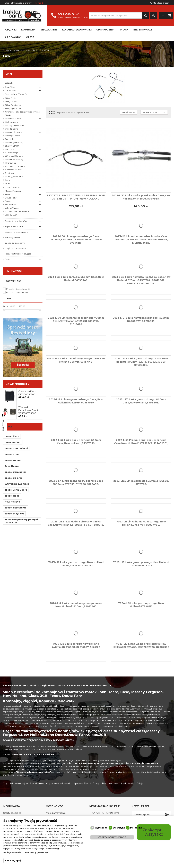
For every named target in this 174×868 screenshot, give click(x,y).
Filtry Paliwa (11, 102)
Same (8, 201)
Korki (8, 180)
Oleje (7, 259)
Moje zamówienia (56, 813)
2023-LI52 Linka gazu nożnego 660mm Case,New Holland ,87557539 (76, 442)
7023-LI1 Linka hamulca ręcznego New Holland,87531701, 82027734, (141, 523)
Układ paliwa (11, 129)
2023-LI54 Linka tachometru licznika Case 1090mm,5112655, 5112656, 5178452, (76, 483)
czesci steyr (12, 454)
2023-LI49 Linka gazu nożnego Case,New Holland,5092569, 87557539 (76, 401)
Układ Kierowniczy (14, 159)
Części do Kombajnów (16, 221)
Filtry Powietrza (13, 105)
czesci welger (13, 460)
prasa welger (13, 442)
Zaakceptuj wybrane (112, 837)
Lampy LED (11, 215)
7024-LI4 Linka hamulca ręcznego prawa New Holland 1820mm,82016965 (76, 605)
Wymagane (101, 828)
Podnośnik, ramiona (15, 166)
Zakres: (6, 306)
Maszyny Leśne (12, 237)
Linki (7, 183)
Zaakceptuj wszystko (154, 832)
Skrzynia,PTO (12, 146)
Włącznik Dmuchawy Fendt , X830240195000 (29, 410)
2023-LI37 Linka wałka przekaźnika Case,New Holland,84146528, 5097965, (141, 197)
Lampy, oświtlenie (14, 176)
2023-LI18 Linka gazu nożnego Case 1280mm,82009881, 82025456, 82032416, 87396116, (76, 240)
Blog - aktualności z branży (18, 3)
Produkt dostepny (17, 292)
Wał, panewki (12, 122)
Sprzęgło (10, 139)
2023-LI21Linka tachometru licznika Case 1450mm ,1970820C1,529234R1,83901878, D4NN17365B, (141, 240)
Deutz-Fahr (11, 198)
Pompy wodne (12, 136)
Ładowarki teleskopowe (16, 232)
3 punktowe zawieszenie (17, 211)
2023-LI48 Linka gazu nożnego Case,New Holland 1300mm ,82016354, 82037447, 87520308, (141, 362)
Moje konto (55, 806)
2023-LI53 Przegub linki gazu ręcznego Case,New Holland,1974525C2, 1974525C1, (141, 442)
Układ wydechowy (14, 142)
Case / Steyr (11, 87)
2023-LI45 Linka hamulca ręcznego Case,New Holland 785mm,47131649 (76, 360)
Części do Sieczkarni (15, 243)
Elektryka (10, 173)
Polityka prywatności (37, 853)
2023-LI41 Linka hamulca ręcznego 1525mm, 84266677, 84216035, (141, 319)
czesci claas (12, 496)
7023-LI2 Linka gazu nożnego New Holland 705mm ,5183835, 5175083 (76, 564)
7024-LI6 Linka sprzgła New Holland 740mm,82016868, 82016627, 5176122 (76, 645)
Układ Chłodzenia (14, 132)
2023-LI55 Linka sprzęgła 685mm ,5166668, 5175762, (141, 483)
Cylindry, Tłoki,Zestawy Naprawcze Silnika (22, 113)
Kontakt (39, 3)
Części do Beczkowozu (16, 248)
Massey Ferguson (13, 191)
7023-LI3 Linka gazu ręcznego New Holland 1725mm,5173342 (141, 564)
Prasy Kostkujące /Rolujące (18, 254)
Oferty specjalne (12, 813)
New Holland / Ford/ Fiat (17, 94)
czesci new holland (16, 448)
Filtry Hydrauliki (13, 108)
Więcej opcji (14, 861)
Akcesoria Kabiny (14, 170)
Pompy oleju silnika (15, 125)
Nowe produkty (17, 384)
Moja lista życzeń (160, 3)
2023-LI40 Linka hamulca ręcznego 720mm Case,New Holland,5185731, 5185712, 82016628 (76, 321)
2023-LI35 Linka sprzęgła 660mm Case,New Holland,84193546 (76, 279)
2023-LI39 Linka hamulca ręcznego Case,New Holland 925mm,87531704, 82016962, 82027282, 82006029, (141, 280)
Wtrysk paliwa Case (17, 484)
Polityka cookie (12, 853)
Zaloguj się (153, 16)
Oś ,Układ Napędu (14, 156)
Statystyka (119, 828)
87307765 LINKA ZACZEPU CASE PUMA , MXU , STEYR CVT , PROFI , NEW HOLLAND (76, 197)
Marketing (136, 828)
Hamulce (10, 149)
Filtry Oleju (11, 98)
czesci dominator (15, 472)
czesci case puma (16, 508)
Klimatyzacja (12, 153)
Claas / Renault (12, 188)
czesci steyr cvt (14, 514)
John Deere (10, 90)
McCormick (11, 205)
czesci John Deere (16, 490)
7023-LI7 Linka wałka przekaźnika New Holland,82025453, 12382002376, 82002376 (141, 645)
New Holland (12, 502)
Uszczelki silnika (13, 119)
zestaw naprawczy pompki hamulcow (21, 521)
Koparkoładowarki (14, 226)
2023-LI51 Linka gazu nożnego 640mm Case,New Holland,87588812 (141, 401)
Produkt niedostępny (18, 289)
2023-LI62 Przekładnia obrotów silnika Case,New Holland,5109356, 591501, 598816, (76, 523)
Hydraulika (10, 163)
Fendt (8, 194)
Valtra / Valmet (12, 208)
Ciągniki (9, 83)
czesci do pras (14, 478)
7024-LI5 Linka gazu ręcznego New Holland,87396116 (141, 605)
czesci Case (12, 436)
